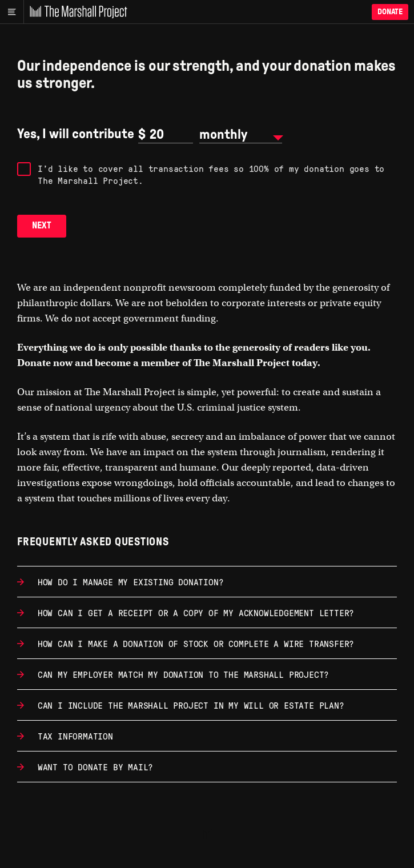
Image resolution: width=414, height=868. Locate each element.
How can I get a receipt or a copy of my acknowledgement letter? (193, 612)
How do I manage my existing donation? (128, 582)
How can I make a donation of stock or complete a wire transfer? (193, 643)
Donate (390, 12)
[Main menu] (12, 12)
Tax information (73, 736)
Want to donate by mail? (93, 767)
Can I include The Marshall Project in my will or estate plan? (188, 705)
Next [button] (42, 225)
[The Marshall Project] (75, 12)
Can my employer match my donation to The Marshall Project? (181, 674)
